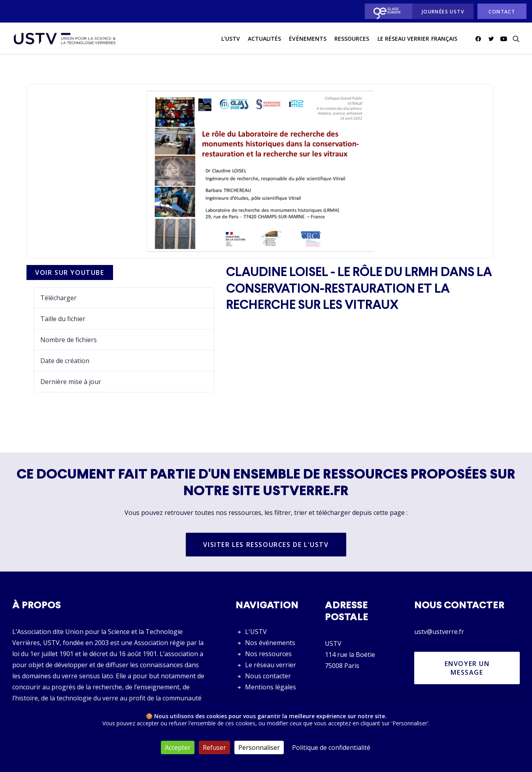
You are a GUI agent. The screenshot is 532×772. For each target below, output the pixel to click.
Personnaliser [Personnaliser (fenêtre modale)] (259, 747)
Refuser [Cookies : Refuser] (214, 747)
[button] (480, 39)
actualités (265, 39)
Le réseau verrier (271, 665)
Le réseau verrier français (417, 39)
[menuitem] (386, 11)
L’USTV (231, 39)
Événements (308, 39)
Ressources (352, 39)
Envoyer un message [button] (468, 668)
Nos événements (270, 643)
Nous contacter (268, 676)
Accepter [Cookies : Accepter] (178, 747)
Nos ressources (268, 654)
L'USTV (256, 632)
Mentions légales (271, 687)
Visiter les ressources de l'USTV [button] (266, 545)
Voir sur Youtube (70, 273)
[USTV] (64, 39)
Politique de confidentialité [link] (331, 747)
